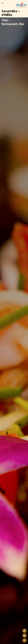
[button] (3, 4)
